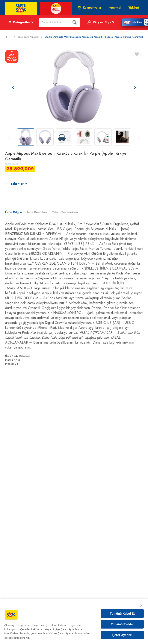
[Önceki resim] (13, 87)
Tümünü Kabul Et (122, 614)
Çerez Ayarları (122, 635)
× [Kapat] (141, 605)
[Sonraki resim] (135, 87)
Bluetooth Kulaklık (30, 37)
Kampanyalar (89, 8)
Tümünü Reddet (122, 624)
